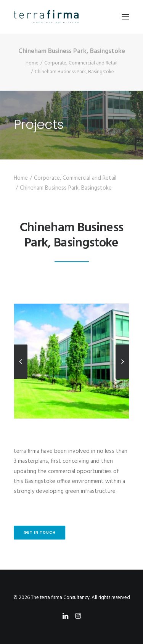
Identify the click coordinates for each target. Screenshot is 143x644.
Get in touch (40, 533)
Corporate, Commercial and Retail (81, 63)
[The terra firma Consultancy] (46, 17)
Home (32, 63)
